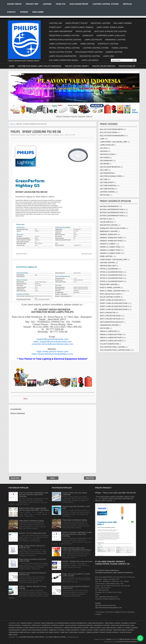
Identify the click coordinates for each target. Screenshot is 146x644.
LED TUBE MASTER (107, 189)
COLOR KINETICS (107, 222)
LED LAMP (104, 170)
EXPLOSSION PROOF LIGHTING (89, 52)
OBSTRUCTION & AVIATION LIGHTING (65, 40)
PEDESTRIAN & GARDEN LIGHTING (64, 35)
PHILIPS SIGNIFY (27, 623)
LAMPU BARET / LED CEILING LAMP (113, 142)
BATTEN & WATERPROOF (109, 206)
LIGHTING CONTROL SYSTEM (105, 4)
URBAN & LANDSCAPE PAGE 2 (111, 338)
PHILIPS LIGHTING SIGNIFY (77, 66)
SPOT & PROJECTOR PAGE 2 (111, 319)
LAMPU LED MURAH (90, 60)
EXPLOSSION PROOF (79, 4)
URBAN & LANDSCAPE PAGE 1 (111, 335)
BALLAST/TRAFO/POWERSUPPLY (112, 136)
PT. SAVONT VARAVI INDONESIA (127, 642)
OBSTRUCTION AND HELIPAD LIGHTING (35, 630)
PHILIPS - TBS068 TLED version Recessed (77, 562)
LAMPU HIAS (109, 56)
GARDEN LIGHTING (114, 52)
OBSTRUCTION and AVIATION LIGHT (41, 628)
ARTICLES (127, 4)
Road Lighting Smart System (110, 294)
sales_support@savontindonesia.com (52, 342)
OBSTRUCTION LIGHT (108, 266)
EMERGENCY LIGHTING (115, 40)
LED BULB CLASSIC (107, 154)
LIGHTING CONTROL (108, 192)
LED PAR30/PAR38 (107, 173)
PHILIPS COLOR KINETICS (104, 66)
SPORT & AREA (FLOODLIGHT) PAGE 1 (114, 303)
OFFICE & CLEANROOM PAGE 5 (112, 281)
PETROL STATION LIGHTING (103, 630)
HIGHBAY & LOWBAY (108, 244)
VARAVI (109, 639)
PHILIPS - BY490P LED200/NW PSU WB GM (36, 132)
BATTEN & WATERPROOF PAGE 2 (112, 210)
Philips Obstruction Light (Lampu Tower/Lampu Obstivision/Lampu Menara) (77, 549)
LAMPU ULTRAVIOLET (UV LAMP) (63, 44)
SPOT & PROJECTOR (108, 313)
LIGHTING (47, 4)
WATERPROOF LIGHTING (102, 625)
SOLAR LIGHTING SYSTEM (61, 52)
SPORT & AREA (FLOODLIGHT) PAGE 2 (114, 306)
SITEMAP (24, 12)
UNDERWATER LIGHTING (109, 325)
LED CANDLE (105, 158)
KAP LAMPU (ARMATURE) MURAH (64, 60)
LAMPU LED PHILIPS (93, 40)
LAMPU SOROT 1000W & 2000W (110, 27)
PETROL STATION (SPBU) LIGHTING (64, 48)
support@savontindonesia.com (52, 339)
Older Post (90, 478)
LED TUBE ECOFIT (107, 183)
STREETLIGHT (55, 27)
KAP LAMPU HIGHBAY (123, 23)
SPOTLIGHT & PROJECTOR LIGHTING (110, 31)
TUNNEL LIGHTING (120, 48)
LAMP (102, 139)
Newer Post (15, 478)
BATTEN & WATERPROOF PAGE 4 (112, 216)
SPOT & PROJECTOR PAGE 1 (111, 316)
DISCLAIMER (38, 12)
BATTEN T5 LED (106, 219)
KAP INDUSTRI (88, 625)
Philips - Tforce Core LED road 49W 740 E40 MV (116, 493)
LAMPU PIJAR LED (107, 145)
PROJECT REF (32, 4)
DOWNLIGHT (88, 35)
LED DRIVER (105, 164)
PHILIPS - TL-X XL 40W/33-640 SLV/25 (33, 533)
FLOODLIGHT (26, 625)
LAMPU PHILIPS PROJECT (96, 623)
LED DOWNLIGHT (106, 161)
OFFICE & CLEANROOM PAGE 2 (112, 272)
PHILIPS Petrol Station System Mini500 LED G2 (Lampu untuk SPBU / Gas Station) (34, 509)
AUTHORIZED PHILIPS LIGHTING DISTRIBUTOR (71, 623)
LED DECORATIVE (15, 630)
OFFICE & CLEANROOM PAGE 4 (112, 278)
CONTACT (11, 12)
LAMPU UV (120, 628)
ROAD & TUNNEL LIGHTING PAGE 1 (113, 291)
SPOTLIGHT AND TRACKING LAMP (123, 625)
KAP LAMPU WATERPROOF (61, 31)
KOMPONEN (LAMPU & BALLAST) (111, 35)
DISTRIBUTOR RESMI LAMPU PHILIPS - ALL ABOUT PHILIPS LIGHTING (43, 637)
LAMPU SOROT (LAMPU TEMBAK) (79, 27)
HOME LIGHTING (88, 44)
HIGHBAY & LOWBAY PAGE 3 (111, 253)
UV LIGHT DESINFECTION (109, 344)
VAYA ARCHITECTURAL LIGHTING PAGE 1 (115, 350)
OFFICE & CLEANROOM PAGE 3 (112, 275)
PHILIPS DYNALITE (127, 66)
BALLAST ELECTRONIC (109, 132)
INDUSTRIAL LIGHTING (100, 23)
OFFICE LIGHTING (83, 31)
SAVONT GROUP (14, 4)
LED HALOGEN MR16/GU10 (110, 167)
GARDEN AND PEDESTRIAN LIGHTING (76, 628)
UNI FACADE (105, 195)
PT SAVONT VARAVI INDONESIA (44, 623)
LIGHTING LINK (56, 23)
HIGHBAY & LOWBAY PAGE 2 (111, 250)
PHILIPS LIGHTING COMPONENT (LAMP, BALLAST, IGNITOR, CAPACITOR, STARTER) (34, 495)
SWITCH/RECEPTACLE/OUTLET (112, 322)
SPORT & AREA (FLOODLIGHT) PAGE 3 (114, 309)
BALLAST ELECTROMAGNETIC (112, 129)
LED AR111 (104, 148)
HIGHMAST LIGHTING (129, 623)
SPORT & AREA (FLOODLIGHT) (111, 300)
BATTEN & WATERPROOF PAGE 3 (112, 213)
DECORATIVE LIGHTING (90, 56)
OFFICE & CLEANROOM (109, 269)
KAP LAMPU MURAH (109, 628)
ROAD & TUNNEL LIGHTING (110, 288)
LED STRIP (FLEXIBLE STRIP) (111, 176)
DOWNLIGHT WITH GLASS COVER (113, 228)
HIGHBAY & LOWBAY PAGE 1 (111, 247)
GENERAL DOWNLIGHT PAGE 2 (112, 238)
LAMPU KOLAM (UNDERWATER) (63, 56)
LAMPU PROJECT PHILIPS (76, 23)
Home (12, 66)
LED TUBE (104, 179)
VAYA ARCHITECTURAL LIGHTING (112, 347)
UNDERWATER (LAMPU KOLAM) (19, 632)
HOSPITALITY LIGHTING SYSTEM (53, 625)
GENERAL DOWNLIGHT (109, 234)
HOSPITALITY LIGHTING (108, 44)
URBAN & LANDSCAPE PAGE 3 (111, 341)
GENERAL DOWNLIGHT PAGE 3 (112, 241)
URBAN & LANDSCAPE (108, 331)
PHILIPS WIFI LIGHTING (109, 285)
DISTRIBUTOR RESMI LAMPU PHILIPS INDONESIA (40, 66)
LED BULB (104, 151)
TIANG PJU (61, 4)
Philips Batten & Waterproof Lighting (31, 521)
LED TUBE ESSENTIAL (108, 186)
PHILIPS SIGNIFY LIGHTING (128, 639)
